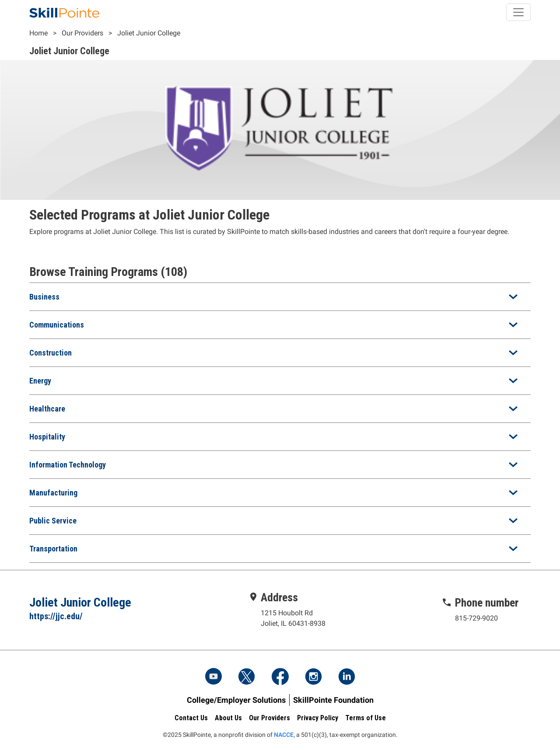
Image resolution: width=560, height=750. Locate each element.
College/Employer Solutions (236, 700)
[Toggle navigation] (518, 12)
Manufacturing (53, 493)
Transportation (53, 549)
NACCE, (284, 735)
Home (38, 33)
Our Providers (82, 33)
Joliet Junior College (149, 33)
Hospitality (47, 437)
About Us (228, 718)
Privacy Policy (318, 718)
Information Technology (68, 465)
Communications (57, 325)
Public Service (53, 521)
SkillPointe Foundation (333, 700)
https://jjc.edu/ (56, 616)
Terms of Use (366, 718)
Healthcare (47, 409)
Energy (40, 381)
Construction (51, 353)
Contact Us (191, 718)
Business (44, 297)
